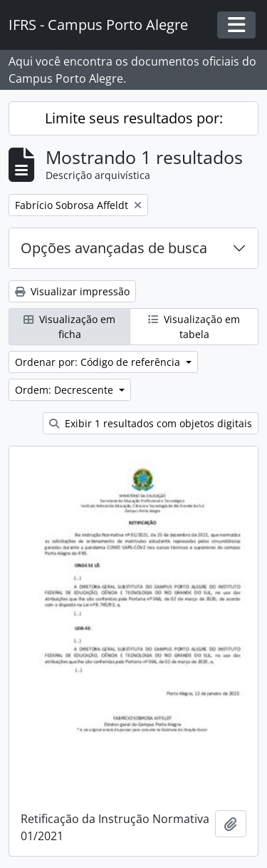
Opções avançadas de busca (114, 248)
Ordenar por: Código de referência (99, 362)
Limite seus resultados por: (134, 118)
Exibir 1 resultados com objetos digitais (151, 423)
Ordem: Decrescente (66, 390)
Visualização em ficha (69, 327)
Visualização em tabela (194, 327)
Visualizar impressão (72, 291)
